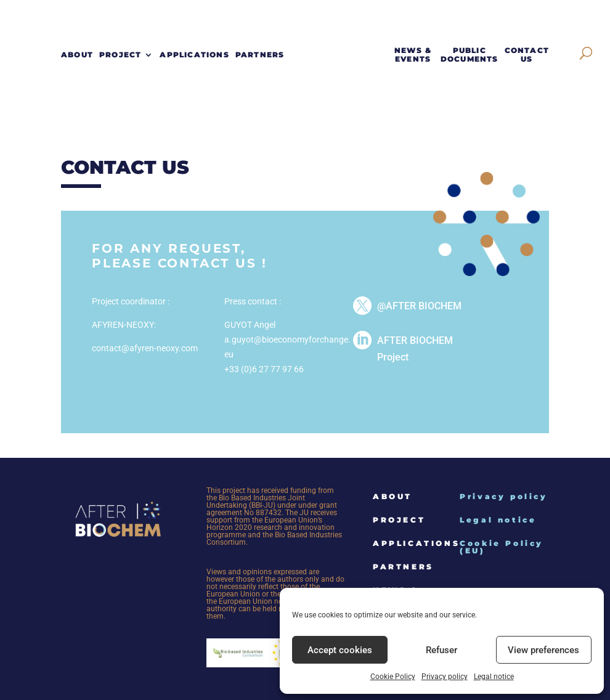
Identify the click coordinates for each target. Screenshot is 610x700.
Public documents (470, 55)
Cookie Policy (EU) (502, 547)
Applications (194, 55)
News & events (413, 55)
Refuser (441, 650)
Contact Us (527, 55)
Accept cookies (340, 650)
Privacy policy (445, 677)
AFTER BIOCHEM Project (415, 349)
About (77, 55)
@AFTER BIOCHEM (419, 306)
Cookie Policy (393, 677)
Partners (260, 55)
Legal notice (494, 677)
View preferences (543, 650)
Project (120, 55)
